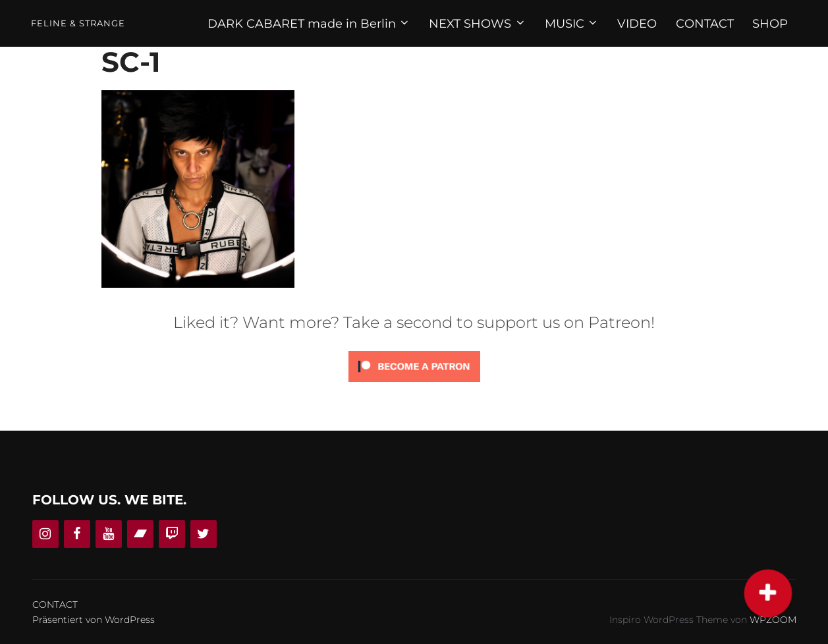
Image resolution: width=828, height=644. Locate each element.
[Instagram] (45, 534)
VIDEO (637, 24)
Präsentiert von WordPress (94, 620)
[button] (768, 594)
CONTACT (705, 24)
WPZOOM (773, 620)
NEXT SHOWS (478, 24)
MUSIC (572, 24)
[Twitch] (172, 534)
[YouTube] (109, 534)
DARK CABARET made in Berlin (309, 24)
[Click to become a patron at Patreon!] (414, 385)
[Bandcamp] (140, 534)
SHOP (770, 24)
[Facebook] (77, 534)
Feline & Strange (78, 23)
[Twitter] (204, 534)
